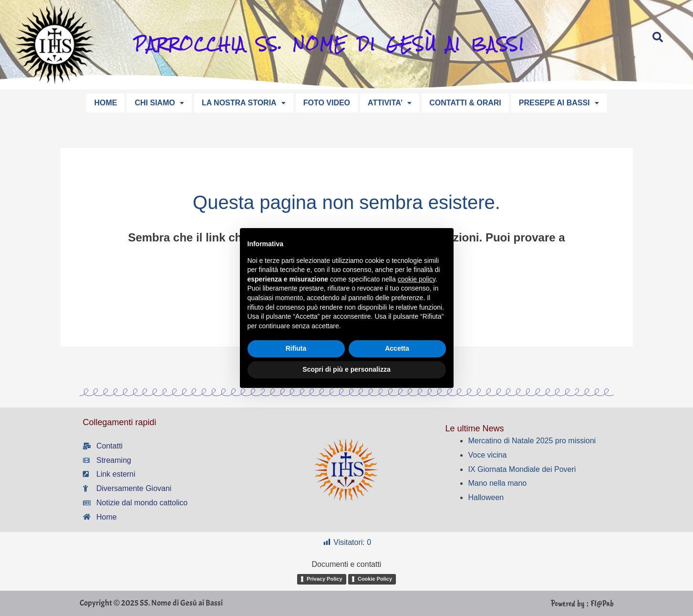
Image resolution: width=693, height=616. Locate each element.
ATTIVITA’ (390, 102)
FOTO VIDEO (327, 102)
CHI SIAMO (159, 102)
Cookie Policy (375, 579)
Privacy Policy (325, 579)
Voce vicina (487, 455)
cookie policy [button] (417, 279)
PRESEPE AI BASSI (559, 102)
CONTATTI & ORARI (465, 102)
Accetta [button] (397, 348)
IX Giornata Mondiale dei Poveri (522, 469)
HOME (105, 102)
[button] (159, 102)
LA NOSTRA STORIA (244, 102)
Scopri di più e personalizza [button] (346, 369)
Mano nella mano (497, 483)
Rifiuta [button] (296, 348)
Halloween (486, 497)
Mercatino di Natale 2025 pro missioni (532, 441)
